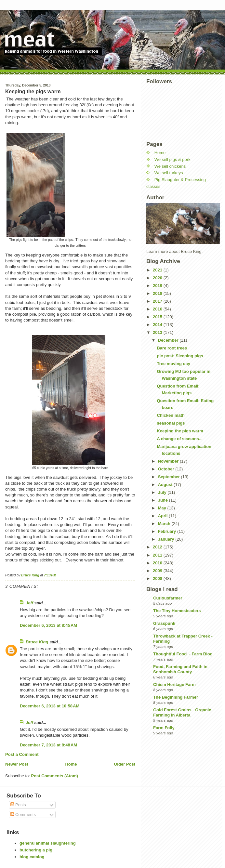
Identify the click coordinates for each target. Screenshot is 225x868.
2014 (158, 325)
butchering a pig (36, 850)
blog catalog (32, 857)
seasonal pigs (171, 423)
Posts (18, 805)
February (168, 531)
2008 (158, 579)
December (169, 340)
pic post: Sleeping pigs (180, 356)
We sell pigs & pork (172, 159)
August (166, 485)
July (163, 492)
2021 (158, 270)
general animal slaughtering (48, 843)
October (167, 469)
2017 (158, 301)
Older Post (125, 764)
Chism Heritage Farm (174, 684)
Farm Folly (164, 728)
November (169, 461)
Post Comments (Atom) (55, 776)
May (163, 508)
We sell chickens (170, 166)
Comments (23, 815)
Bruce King (37, 642)
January (167, 539)
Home (71, 764)
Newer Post (17, 764)
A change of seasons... (179, 439)
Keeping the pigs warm (180, 431)
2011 (158, 555)
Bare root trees (172, 348)
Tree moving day (173, 364)
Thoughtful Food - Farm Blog (183, 654)
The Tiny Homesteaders (177, 611)
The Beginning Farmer (176, 697)
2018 (158, 293)
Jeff (29, 603)
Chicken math (171, 415)
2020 (158, 278)
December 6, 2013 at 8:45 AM (48, 625)
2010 (158, 563)
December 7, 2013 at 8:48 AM (48, 745)
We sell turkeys (169, 173)
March (165, 524)
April (163, 516)
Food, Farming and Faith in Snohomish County (180, 669)
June (164, 500)
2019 (158, 286)
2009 (158, 571)
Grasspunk (164, 623)
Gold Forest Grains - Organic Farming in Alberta (182, 712)
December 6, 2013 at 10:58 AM (50, 706)
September (170, 477)
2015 (158, 317)
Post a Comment (22, 754)
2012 (158, 547)
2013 (158, 332)
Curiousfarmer (168, 598)
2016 (158, 309)
